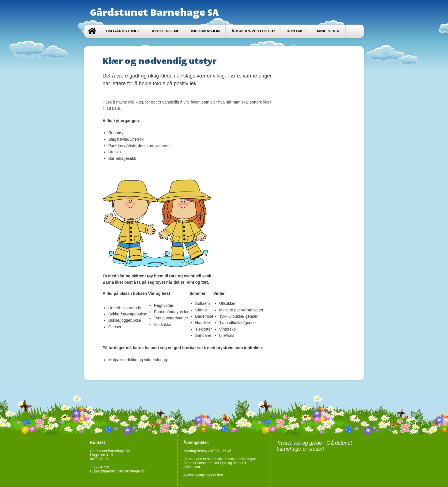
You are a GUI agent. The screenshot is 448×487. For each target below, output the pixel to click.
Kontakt (296, 31)
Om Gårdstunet (123, 31)
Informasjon (205, 31)
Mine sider (328, 31)
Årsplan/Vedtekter (253, 31)
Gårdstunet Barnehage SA (154, 12)
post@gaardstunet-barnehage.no (119, 471)
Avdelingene (166, 31)
